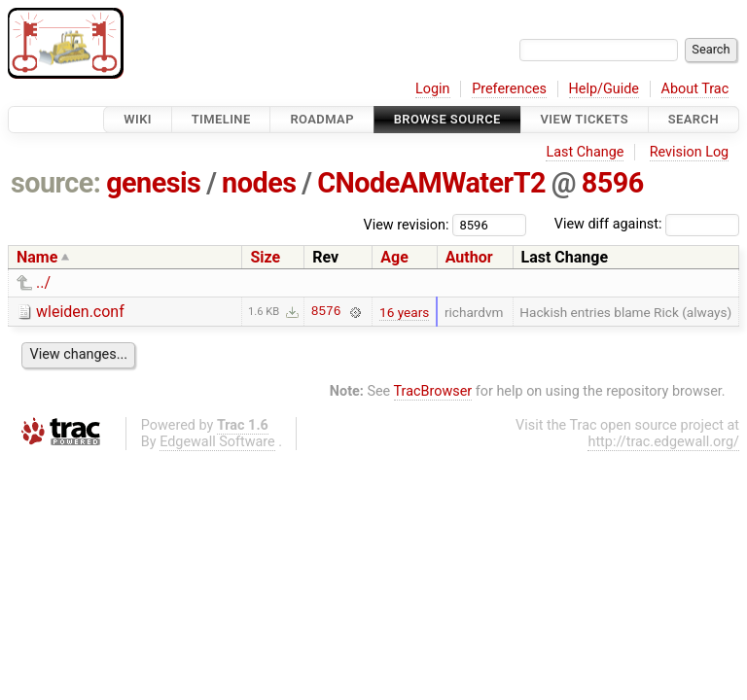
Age (394, 257)
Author (469, 257)
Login (433, 89)
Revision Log (690, 152)
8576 (326, 312)
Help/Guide (604, 89)
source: (56, 183)
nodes (259, 183)
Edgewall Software (217, 442)
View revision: (407, 224)
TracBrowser (433, 391)
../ (43, 282)
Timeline (221, 119)
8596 (613, 183)
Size (265, 257)
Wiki (138, 119)
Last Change (585, 152)
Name (37, 257)
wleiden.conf (80, 312)
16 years (404, 312)
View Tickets (585, 119)
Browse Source (447, 119)
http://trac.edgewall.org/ (663, 442)
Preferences (509, 89)
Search (694, 119)
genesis (153, 183)
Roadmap (322, 119)
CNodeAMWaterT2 (431, 183)
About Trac (695, 89)
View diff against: (647, 224)
